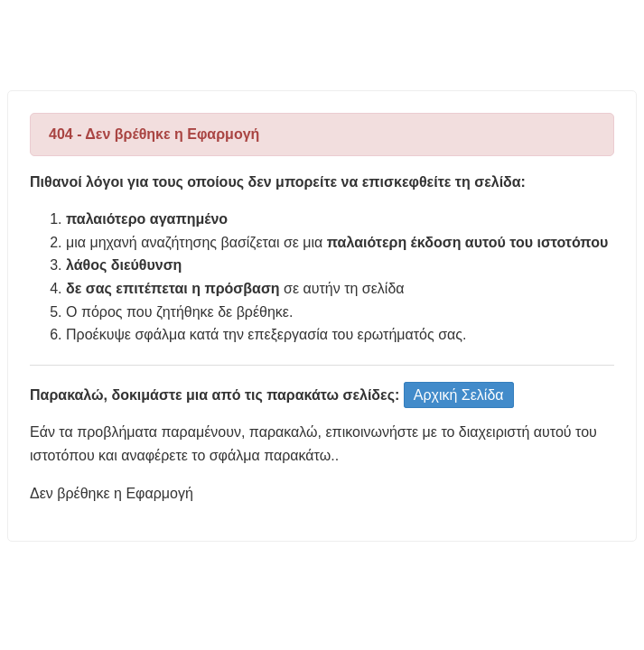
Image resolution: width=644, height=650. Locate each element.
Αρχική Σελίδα (459, 395)
